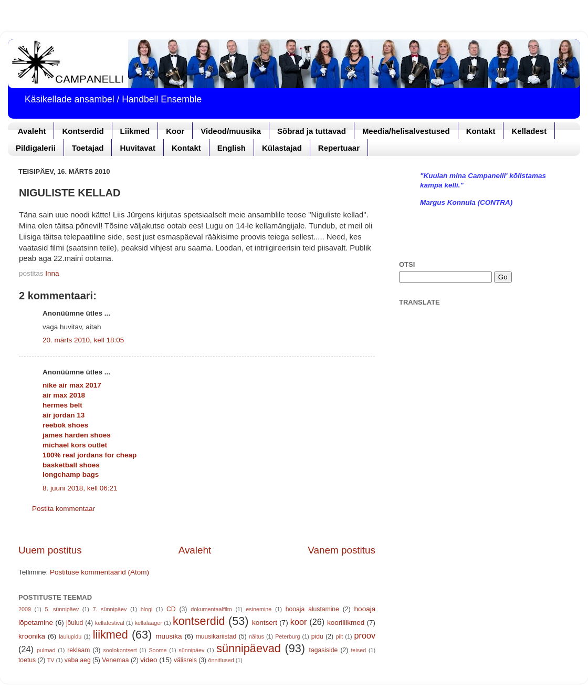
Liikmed (135, 131)
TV (51, 660)
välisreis (185, 660)
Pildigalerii (36, 148)
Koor (175, 131)
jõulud (75, 623)
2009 (25, 609)
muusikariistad (216, 636)
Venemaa (115, 660)
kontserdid (199, 621)
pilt (340, 636)
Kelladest (529, 131)
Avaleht (32, 131)
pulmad (46, 650)
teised (358, 650)
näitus (256, 636)
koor (299, 622)
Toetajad (88, 148)
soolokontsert (120, 650)
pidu (317, 636)
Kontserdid (83, 131)
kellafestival (110, 623)
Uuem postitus (50, 550)
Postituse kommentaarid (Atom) (99, 572)
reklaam (78, 650)
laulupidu (70, 636)
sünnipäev (191, 650)
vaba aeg (78, 660)
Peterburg (287, 636)
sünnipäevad (248, 648)
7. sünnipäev (110, 609)
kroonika (32, 636)
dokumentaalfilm (211, 609)
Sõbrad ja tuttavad (312, 131)
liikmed (111, 635)
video (149, 660)
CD (171, 609)
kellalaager (149, 623)
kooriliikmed (346, 623)
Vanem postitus (342, 550)
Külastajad (282, 148)
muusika (169, 636)
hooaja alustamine (312, 609)
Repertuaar (339, 148)
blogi (147, 609)
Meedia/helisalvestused (406, 131)
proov (365, 635)
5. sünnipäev (62, 609)
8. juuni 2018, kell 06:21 (80, 488)
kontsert (265, 623)
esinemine (259, 609)
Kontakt (481, 131)
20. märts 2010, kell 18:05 (83, 340)
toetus (27, 660)
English (232, 148)
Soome (157, 650)
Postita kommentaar (64, 509)
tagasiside (324, 650)
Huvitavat (138, 148)
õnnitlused (221, 660)
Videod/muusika (231, 131)
